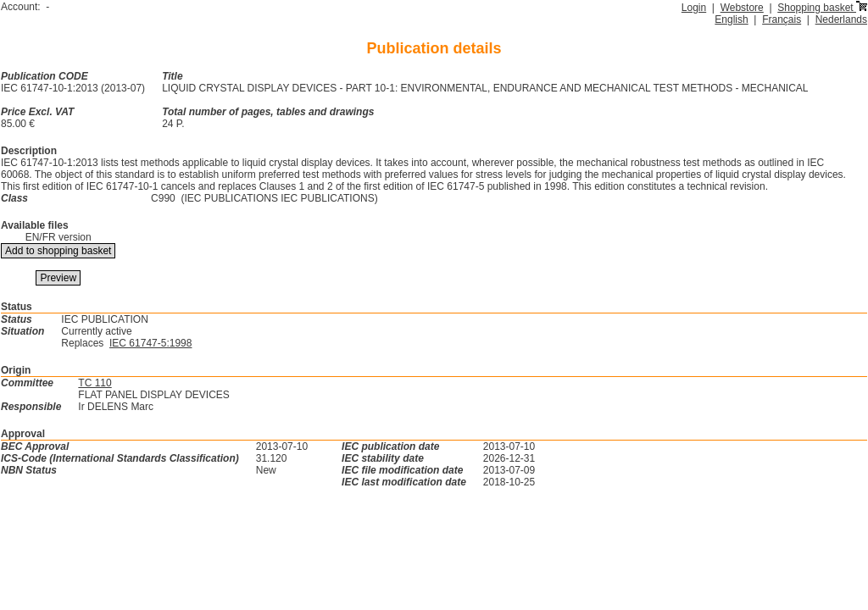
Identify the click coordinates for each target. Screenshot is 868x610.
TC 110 (95, 383)
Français (782, 19)
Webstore (742, 8)
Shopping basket (822, 8)
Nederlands (841, 19)
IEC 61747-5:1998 (150, 343)
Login (694, 8)
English (731, 19)
